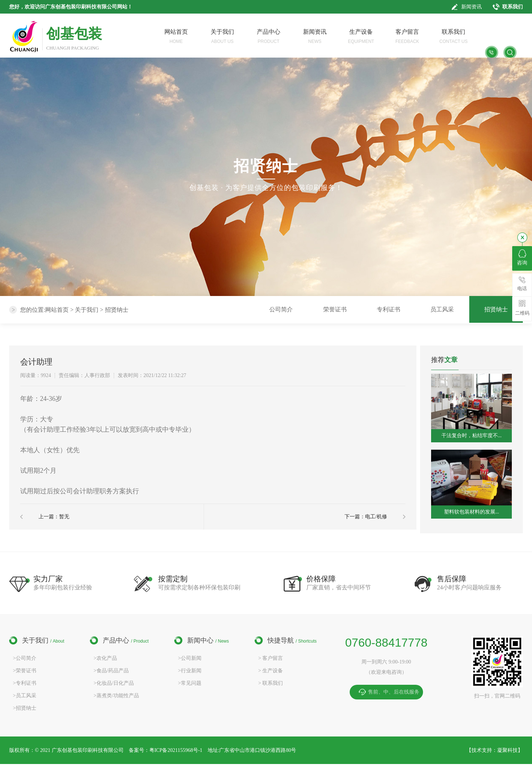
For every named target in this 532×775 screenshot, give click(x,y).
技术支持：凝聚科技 (495, 750)
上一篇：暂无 (54, 517)
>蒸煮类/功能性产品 (116, 696)
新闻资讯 (471, 7)
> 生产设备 (271, 671)
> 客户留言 (271, 658)
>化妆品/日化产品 (114, 683)
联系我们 (513, 7)
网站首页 (57, 310)
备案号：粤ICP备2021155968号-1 (166, 750)
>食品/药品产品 (111, 671)
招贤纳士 (117, 310)
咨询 (522, 257)
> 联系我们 (271, 683)
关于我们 (87, 310)
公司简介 (281, 309)
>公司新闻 (190, 658)
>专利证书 (25, 683)
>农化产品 (105, 658)
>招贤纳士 (25, 708)
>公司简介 (25, 658)
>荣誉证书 (25, 671)
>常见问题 (190, 683)
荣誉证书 (335, 309)
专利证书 (389, 309)
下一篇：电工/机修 (366, 517)
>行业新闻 (190, 671)
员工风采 (442, 309)
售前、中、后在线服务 (394, 692)
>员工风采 (25, 696)
